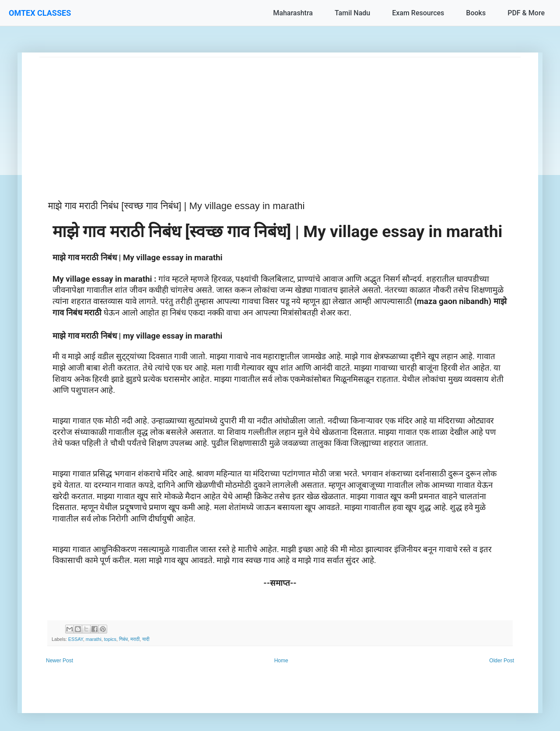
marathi (94, 639)
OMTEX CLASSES (40, 13)
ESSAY (76, 639)
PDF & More (526, 13)
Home (281, 661)
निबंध (123, 639)
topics (110, 639)
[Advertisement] (280, 119)
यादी (146, 639)
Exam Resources (418, 13)
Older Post (502, 661)
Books (476, 13)
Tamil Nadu (352, 13)
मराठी (135, 639)
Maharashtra (293, 13)
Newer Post (59, 661)
